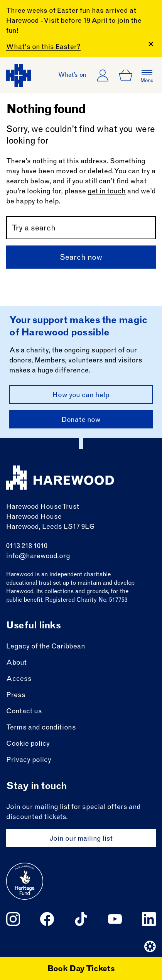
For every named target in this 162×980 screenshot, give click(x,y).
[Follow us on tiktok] (81, 919)
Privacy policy (29, 760)
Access (19, 679)
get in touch (107, 192)
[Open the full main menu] (147, 75)
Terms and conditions (41, 728)
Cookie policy (28, 744)
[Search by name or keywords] (81, 228)
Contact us (24, 712)
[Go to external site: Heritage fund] (25, 881)
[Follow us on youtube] (115, 919)
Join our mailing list (81, 839)
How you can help (81, 396)
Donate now (81, 420)
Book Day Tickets (81, 970)
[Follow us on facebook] (47, 919)
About (16, 663)
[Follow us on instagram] (13, 919)
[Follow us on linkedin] (149, 919)
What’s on (72, 75)
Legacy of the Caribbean (46, 647)
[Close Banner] (151, 44)
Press (16, 696)
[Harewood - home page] (19, 75)
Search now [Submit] (81, 258)
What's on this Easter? (43, 47)
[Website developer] (150, 946)
